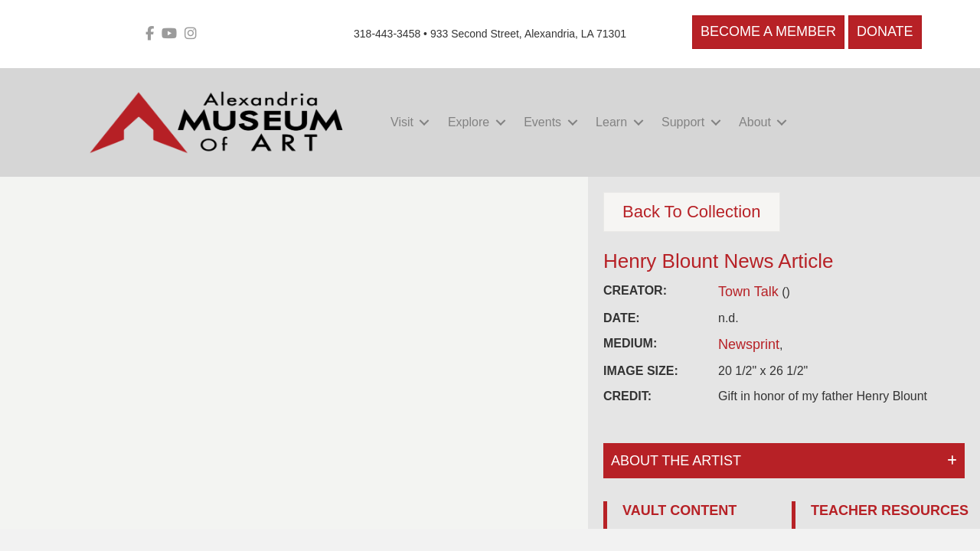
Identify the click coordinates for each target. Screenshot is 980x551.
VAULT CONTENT (679, 510)
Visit (402, 122)
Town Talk (748, 292)
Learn (611, 122)
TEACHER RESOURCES (890, 510)
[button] (425, 122)
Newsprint (749, 344)
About (755, 122)
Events (542, 122)
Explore (469, 122)
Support (683, 122)
